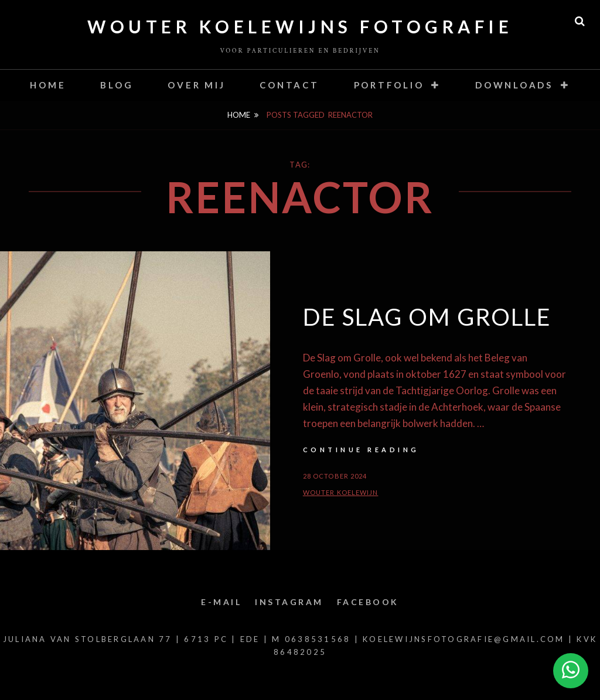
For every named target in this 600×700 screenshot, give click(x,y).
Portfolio (389, 85)
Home (48, 85)
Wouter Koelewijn (341, 492)
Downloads (514, 85)
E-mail (221, 602)
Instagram (289, 602)
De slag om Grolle (427, 317)
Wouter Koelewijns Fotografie (300, 26)
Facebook (368, 602)
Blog (117, 85)
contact (289, 85)
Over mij (196, 85)
